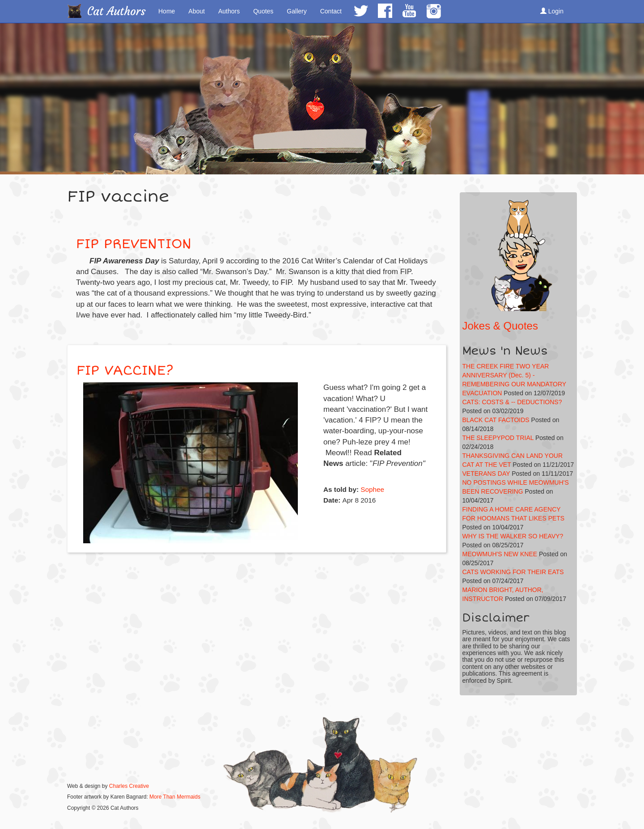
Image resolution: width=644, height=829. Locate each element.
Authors (229, 11)
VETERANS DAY (486, 474)
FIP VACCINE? (125, 370)
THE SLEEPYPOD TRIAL (498, 438)
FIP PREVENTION (134, 244)
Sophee (372, 489)
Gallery (297, 11)
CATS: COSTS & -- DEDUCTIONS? (512, 402)
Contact (331, 11)
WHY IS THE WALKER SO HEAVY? (513, 536)
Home (167, 11)
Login (552, 11)
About (197, 11)
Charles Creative (129, 786)
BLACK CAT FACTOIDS (496, 420)
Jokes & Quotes (500, 326)
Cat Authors (117, 11)
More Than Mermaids (175, 797)
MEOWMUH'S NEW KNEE (500, 554)
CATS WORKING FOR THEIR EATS (513, 572)
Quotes (263, 11)
